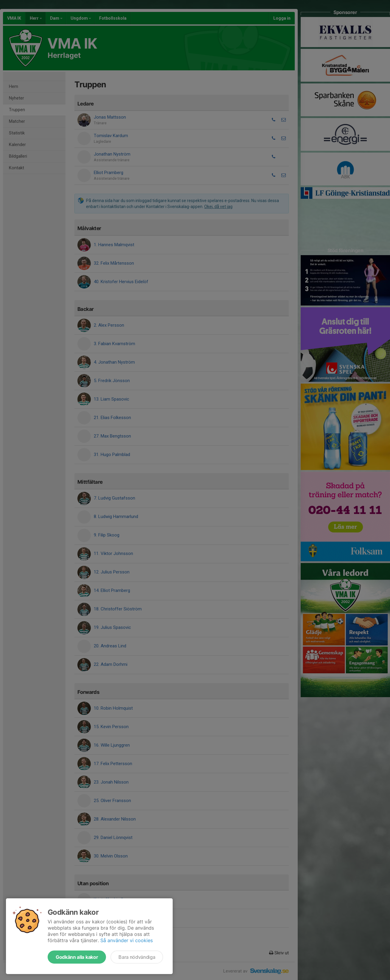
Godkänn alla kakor (77, 957)
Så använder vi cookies (127, 940)
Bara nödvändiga (137, 957)
